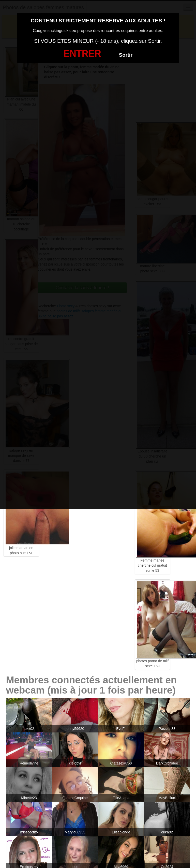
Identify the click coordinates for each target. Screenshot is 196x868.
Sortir (126, 55)
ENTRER (82, 54)
